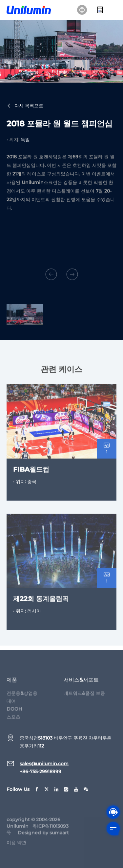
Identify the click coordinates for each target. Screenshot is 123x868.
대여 (11, 704)
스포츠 (13, 720)
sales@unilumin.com (44, 767)
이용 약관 (16, 846)
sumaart (59, 836)
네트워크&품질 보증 (84, 696)
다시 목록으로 (25, 106)
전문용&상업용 (22, 696)
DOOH (14, 712)
